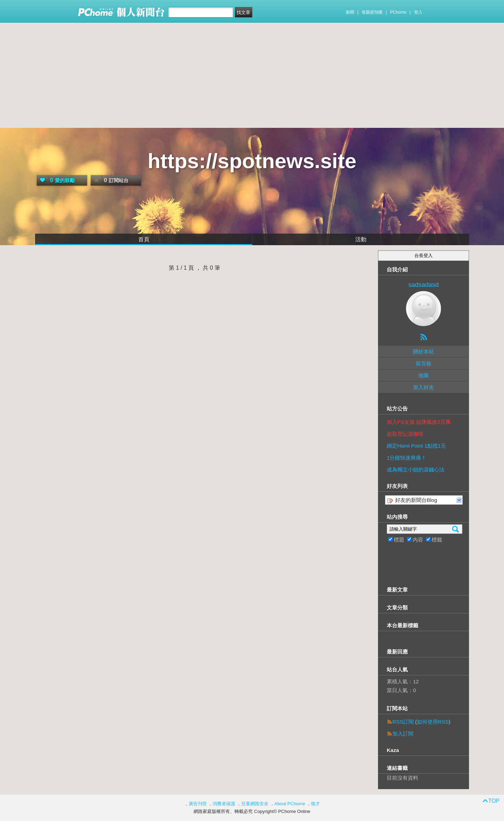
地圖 (423, 375)
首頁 (144, 239)
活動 (361, 239)
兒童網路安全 (255, 804)
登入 (418, 12)
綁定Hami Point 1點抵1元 (416, 446)
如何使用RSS (433, 722)
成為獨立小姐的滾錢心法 (416, 470)
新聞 (350, 12)
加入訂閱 (403, 734)
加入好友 (423, 387)
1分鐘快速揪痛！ (407, 458)
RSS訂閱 (403, 722)
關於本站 (423, 351)
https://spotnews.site (252, 161)
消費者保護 (224, 804)
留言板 (424, 363)
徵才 (315, 804)
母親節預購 (372, 12)
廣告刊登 (198, 804)
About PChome (290, 804)
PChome (398, 12)
